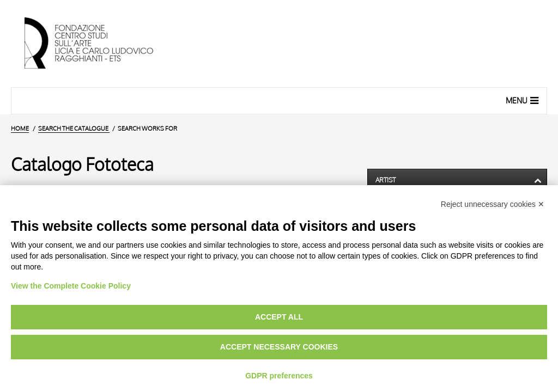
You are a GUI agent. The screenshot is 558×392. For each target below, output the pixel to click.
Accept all (279, 317)
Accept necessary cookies (279, 347)
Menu (523, 100)
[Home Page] (98, 44)
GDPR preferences (279, 376)
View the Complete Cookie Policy (71, 286)
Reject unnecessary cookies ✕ (493, 204)
